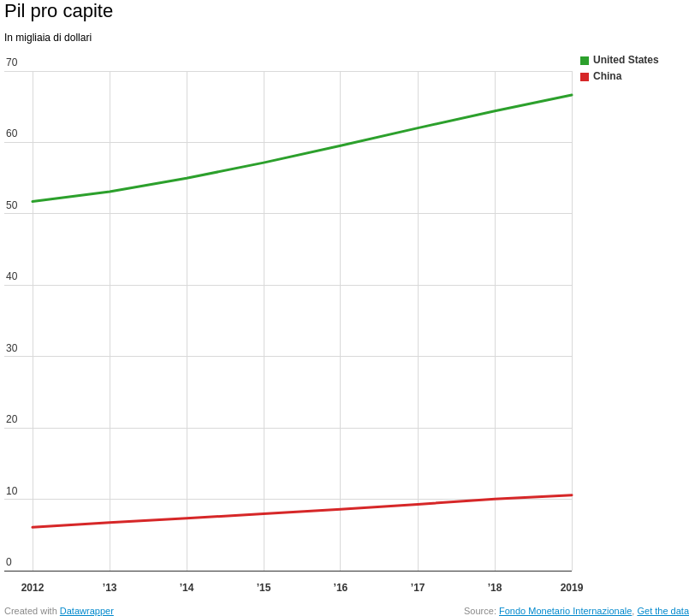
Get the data (663, 611)
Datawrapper (87, 611)
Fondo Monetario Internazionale (565, 611)
